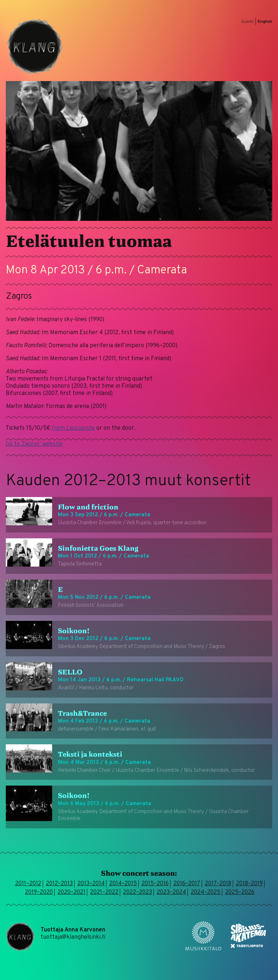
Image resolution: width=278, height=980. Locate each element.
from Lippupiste (73, 428)
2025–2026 (240, 892)
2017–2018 (218, 884)
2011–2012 (28, 884)
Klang (35, 46)
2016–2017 (187, 884)
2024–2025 (206, 892)
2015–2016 (155, 884)
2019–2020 (39, 892)
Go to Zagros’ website (34, 444)
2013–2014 (91, 884)
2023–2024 (171, 892)
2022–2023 (138, 892)
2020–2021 (71, 892)
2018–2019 (249, 884)
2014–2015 (123, 884)
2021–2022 (104, 892)
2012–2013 (59, 884)
